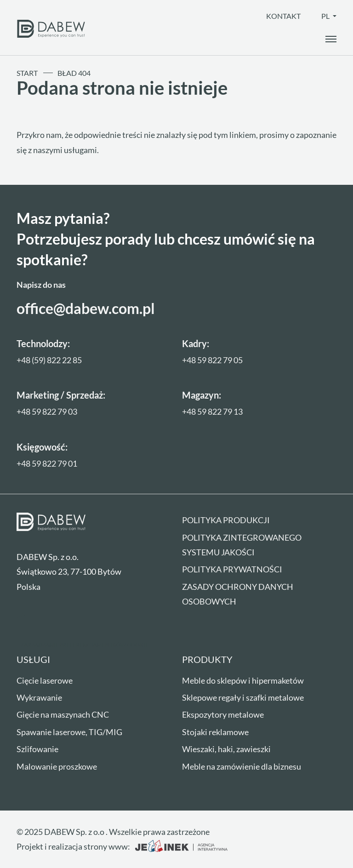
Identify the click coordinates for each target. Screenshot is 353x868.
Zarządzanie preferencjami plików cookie (85, 645)
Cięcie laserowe (45, 680)
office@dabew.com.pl (86, 308)
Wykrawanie (39, 697)
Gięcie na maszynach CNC (63, 714)
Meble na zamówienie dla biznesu (242, 766)
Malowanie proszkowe (57, 766)
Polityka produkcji (226, 520)
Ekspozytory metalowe (223, 714)
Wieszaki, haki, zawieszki (226, 749)
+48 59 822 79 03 (47, 411)
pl (326, 16)
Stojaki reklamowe (215, 732)
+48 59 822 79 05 (212, 360)
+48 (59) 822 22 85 (49, 360)
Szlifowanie (37, 749)
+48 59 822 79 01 (47, 463)
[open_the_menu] (331, 39)
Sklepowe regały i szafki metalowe (243, 697)
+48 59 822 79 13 (212, 411)
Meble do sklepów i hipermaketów (243, 680)
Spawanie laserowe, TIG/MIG (69, 732)
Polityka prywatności (232, 569)
